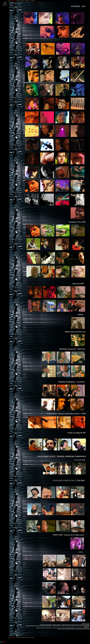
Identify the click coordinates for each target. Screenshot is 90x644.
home (6, 1)
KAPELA (5, 3)
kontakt (27, 1)
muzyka (18, 1)
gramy (23, 1)
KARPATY (5, 4)
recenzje (33, 1)
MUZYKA (5, 5)
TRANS (5, 2)
